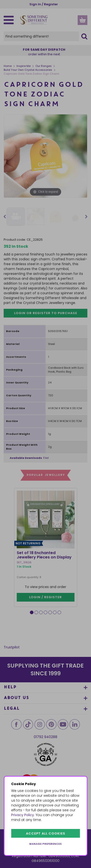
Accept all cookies (46, 833)
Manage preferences (46, 844)
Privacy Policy (23, 815)
